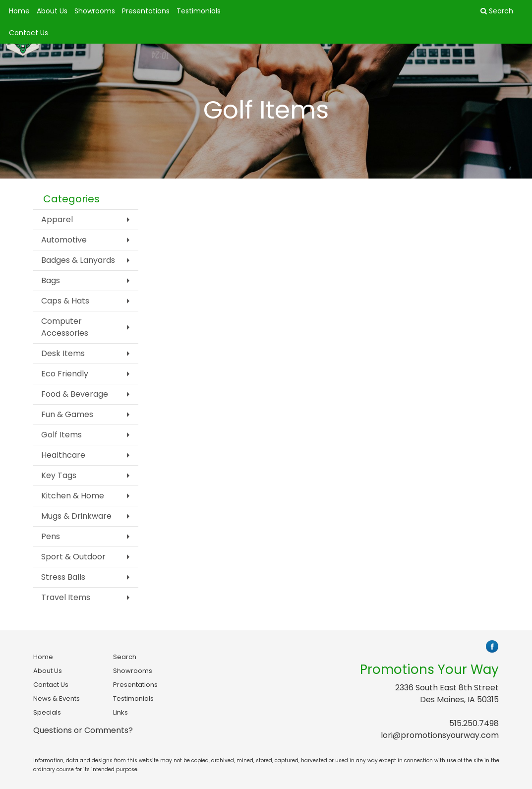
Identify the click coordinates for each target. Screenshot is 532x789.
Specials (47, 712)
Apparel (57, 219)
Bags (51, 280)
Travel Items (66, 597)
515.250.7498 (474, 723)
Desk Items (63, 353)
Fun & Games (67, 414)
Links (120, 712)
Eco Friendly (65, 374)
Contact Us (29, 33)
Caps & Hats (65, 301)
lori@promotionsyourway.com (440, 735)
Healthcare (63, 455)
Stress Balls (63, 577)
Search (125, 657)
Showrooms (95, 11)
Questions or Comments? (83, 730)
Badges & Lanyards (78, 260)
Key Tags (59, 475)
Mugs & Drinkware (76, 516)
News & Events (57, 698)
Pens (51, 536)
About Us (52, 11)
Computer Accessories (65, 327)
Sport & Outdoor (73, 557)
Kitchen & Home (73, 496)
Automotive (64, 240)
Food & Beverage (75, 394)
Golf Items (61, 435)
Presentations (146, 11)
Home (19, 11)
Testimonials (199, 11)
